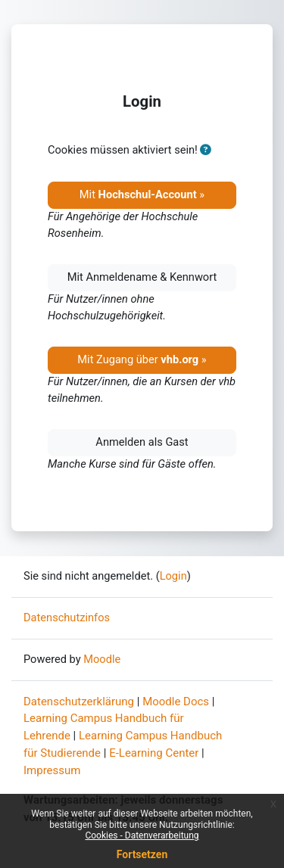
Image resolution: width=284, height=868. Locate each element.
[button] (205, 151)
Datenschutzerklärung (79, 702)
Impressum (52, 770)
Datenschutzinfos (67, 618)
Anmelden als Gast (142, 442)
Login (173, 576)
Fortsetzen (142, 854)
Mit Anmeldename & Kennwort (142, 277)
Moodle (102, 659)
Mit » (142, 194)
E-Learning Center (154, 753)
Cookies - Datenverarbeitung (142, 835)
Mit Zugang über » (142, 359)
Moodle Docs (176, 702)
